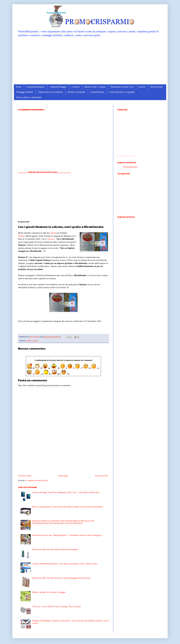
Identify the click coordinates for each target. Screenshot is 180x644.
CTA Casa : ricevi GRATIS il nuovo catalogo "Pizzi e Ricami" (57, 607)
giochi (53, 233)
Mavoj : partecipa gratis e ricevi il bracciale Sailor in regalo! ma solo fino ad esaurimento (67, 507)
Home (19, 87)
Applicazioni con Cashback (50, 92)
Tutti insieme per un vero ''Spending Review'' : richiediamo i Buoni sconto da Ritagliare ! (67, 535)
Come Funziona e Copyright (122, 92)
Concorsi (76, 87)
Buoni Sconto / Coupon (95, 87)
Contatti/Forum (97, 92)
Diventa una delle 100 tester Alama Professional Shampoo (55, 549)
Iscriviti (142, 87)
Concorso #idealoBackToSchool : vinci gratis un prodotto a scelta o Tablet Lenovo (65, 564)
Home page (63, 476)
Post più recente (25, 476)
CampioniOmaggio (58, 87)
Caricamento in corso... (126, 156)
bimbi (28, 341)
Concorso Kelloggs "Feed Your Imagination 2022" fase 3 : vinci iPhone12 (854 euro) (66, 492)
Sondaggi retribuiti (25, 92)
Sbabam (22, 236)
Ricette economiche (76, 92)
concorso (51, 239)
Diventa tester (157, 87)
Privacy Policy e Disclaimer (29, 97)
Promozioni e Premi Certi (122, 87)
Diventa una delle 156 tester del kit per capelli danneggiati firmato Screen (61, 578)
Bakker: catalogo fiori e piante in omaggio (49, 592)
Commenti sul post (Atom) (37, 480)
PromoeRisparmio (130, 167)
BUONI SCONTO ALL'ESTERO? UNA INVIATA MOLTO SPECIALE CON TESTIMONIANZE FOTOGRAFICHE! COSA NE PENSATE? (63, 522)
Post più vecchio (102, 476)
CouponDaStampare (36, 87)
